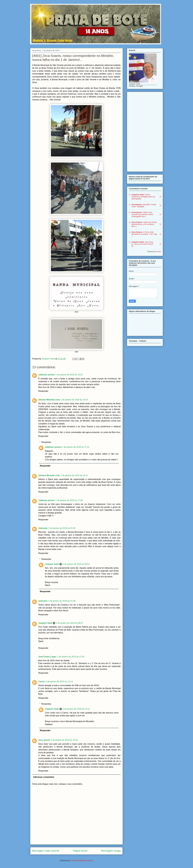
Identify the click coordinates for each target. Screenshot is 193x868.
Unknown (43, 528)
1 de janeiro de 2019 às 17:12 (76, 447)
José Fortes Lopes (47, 657)
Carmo (42, 682)
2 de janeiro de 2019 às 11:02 (71, 657)
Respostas (46, 442)
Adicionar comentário (44, 777)
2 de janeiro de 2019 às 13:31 (64, 740)
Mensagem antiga (111, 851)
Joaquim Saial (52, 564)
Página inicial (80, 851)
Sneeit (159, 252)
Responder (43, 391)
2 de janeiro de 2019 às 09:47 (70, 623)
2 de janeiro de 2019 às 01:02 (62, 528)
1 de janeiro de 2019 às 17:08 (69, 500)
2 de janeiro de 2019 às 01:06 (62, 601)
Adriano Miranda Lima (49, 400)
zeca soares (44, 740)
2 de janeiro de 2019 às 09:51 (76, 564)
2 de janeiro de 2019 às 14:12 (76, 709)
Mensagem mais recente (46, 851)
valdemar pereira (47, 375)
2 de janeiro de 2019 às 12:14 (59, 682)
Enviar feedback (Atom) (82, 860)
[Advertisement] (145, 131)
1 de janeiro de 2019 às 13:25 (69, 375)
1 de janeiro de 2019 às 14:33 (74, 400)
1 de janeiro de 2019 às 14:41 (74, 475)
